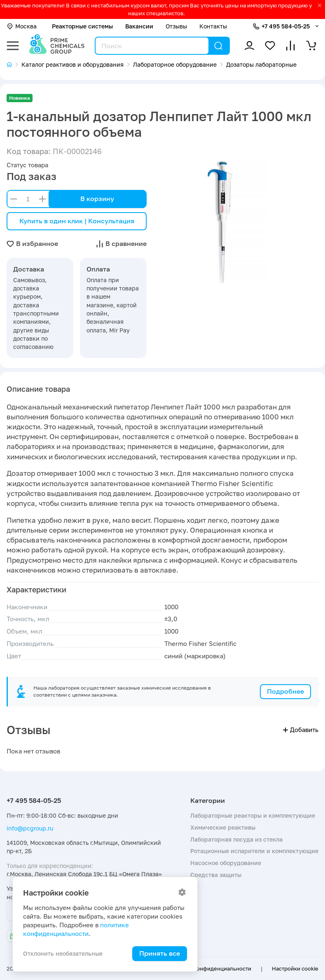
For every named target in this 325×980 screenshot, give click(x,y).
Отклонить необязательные (63, 953)
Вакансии (139, 26)
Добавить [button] (301, 730)
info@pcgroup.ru (30, 828)
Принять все (160, 953)
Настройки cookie (295, 968)
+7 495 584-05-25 (286, 26)
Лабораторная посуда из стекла (236, 839)
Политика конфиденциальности (209, 968)
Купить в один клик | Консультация (77, 221)
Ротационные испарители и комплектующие (254, 851)
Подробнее (285, 691)
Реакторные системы (82, 26)
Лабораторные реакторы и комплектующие (253, 815)
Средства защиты (216, 875)
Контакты (213, 26)
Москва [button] (22, 26)
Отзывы (176, 26)
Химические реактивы (223, 827)
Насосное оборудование (226, 863)
